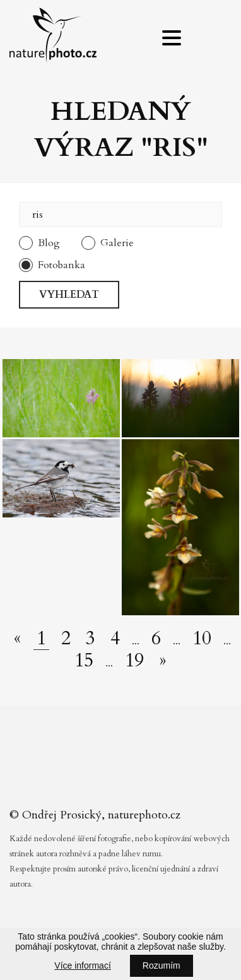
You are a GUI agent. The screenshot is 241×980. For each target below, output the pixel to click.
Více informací (82, 965)
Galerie (117, 243)
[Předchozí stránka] (18, 639)
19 (134, 661)
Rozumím (162, 965)
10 (202, 639)
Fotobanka (62, 265)
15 (84, 661)
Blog (49, 243)
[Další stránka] (163, 661)
